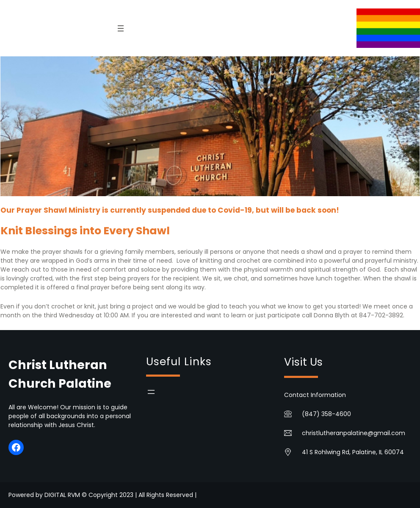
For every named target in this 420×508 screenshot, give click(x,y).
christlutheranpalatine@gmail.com (354, 433)
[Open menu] (121, 28)
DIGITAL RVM (62, 495)
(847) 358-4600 (326, 414)
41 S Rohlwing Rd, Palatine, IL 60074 (353, 452)
